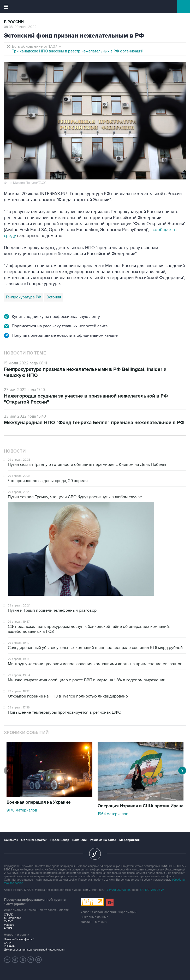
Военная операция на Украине (38, 802)
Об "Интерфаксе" (34, 840)
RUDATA (9, 946)
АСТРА (8, 928)
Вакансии (79, 840)
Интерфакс (95, 7)
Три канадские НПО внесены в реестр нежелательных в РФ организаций (78, 51)
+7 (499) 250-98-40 (118, 890)
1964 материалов (113, 814)
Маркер (9, 925)
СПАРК (8, 915)
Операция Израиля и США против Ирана (141, 806)
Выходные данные (94, 917)
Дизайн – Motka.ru (94, 922)
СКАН (8, 943)
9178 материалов (22, 810)
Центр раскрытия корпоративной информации (34, 950)
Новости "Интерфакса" (19, 939)
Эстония (54, 297)
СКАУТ (8, 921)
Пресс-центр (60, 840)
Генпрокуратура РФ (24, 297)
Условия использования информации (109, 912)
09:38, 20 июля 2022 (20, 27)
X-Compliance (12, 918)
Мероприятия (129, 840)
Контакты (11, 840)
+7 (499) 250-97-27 (152, 890)
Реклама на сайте (103, 840)
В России (14, 22)
